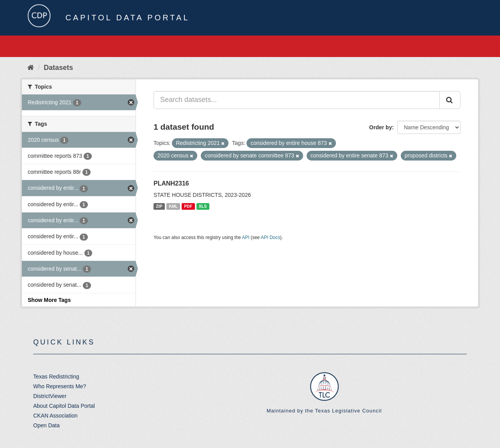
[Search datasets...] (297, 100)
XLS (203, 206)
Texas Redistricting (56, 377)
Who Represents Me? (60, 386)
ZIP (159, 206)
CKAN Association (55, 416)
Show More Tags (49, 300)
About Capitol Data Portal (64, 406)
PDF (188, 206)
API (246, 237)
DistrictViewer (50, 396)
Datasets (58, 68)
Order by (380, 127)
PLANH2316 (171, 183)
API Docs (271, 237)
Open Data (46, 425)
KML (173, 206)
